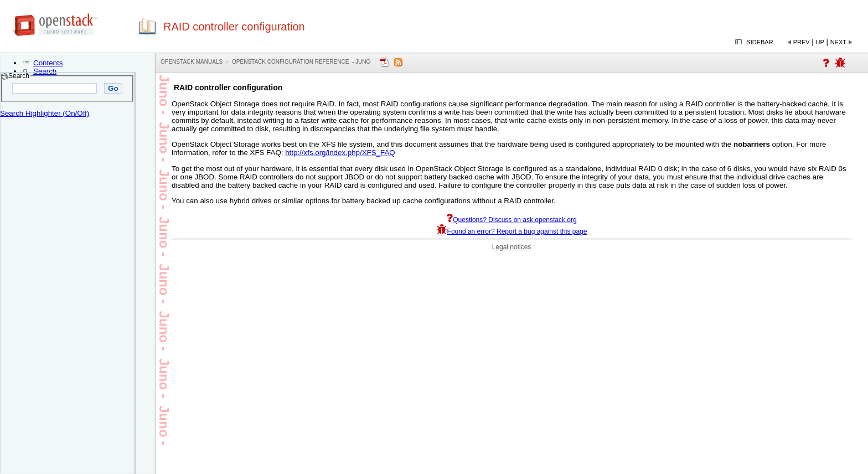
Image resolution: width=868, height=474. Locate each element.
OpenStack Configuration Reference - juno (301, 62)
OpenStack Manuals (192, 62)
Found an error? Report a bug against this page (512, 231)
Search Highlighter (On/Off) (45, 113)
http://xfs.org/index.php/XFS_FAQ (340, 153)
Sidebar (759, 42)
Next (838, 42)
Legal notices (512, 247)
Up (820, 42)
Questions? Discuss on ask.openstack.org (511, 220)
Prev (802, 42)
